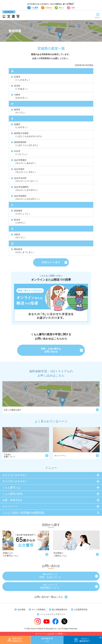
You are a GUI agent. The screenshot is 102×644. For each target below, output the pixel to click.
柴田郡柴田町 (27, 144)
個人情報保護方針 (60, 610)
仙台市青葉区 (25, 162)
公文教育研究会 (81, 610)
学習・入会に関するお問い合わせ (51, 350)
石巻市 (22, 78)
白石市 (21, 153)
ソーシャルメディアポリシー (53, 614)
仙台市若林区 (28, 197)
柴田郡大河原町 (29, 135)
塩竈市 (21, 126)
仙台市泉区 (25, 171)
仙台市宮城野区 (27, 188)
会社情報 (21, 610)
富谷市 (20, 221)
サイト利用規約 (39, 610)
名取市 (20, 236)
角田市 (20, 111)
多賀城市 (22, 212)
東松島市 (24, 251)
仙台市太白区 (27, 180)
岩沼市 (21, 87)
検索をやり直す (51, 262)
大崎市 (21, 96)
